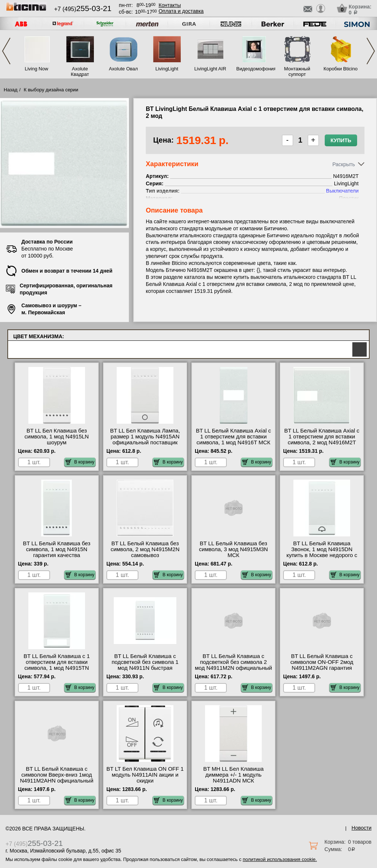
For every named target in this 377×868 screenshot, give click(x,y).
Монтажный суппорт (297, 71)
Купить (341, 140)
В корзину (80, 462)
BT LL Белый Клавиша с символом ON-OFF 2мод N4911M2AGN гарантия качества (322, 665)
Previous (6, 51)
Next (371, 51)
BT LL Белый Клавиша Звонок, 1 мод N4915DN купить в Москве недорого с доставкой (322, 552)
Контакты (170, 5)
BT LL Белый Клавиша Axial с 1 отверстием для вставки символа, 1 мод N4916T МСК (233, 437)
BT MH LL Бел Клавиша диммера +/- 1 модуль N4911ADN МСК (233, 775)
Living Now (36, 69)
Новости (362, 828)
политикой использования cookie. (280, 859)
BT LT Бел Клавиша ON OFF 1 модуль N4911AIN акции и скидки (145, 775)
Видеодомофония (254, 69)
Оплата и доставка (181, 11)
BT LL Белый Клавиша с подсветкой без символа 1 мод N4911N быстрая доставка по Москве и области (145, 668)
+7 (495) (83, 9)
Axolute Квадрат (80, 71)
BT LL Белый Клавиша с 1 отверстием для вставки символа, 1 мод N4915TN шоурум (57, 665)
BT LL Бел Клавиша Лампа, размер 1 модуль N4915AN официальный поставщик (145, 437)
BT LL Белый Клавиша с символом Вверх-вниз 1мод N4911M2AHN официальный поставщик (57, 778)
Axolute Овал (124, 69)
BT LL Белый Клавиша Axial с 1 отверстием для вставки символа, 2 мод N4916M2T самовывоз (322, 440)
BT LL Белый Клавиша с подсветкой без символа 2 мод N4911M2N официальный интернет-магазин (233, 665)
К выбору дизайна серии (51, 90)
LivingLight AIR (210, 69)
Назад (10, 90)
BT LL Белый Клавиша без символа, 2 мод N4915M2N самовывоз (145, 549)
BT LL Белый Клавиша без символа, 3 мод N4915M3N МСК (234, 549)
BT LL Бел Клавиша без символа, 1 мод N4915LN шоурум (57, 437)
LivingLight (167, 69)
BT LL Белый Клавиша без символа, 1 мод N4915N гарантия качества (57, 549)
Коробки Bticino (341, 69)
